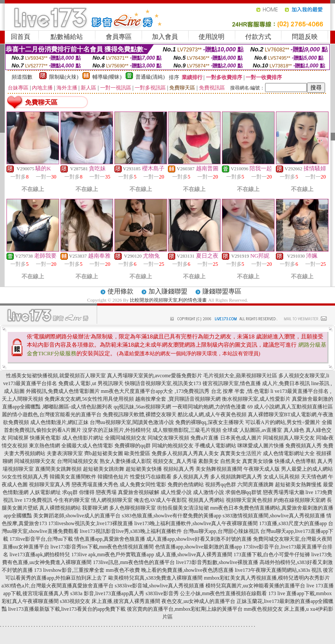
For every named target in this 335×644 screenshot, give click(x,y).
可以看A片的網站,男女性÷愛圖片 (283, 422)
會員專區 (119, 37)
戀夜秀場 (106, 492)
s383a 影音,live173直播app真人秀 (107, 593)
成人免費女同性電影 (143, 485)
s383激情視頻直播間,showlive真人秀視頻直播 (274, 516)
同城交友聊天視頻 (168, 438)
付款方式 (258, 37)
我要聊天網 (95, 508)
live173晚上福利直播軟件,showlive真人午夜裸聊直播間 (196, 523)
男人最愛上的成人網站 (307, 469)
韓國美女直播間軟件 (73, 477)
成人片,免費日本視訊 (286, 383)
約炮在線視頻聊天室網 (300, 500)
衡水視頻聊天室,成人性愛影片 (256, 399)
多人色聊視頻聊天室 (133, 508)
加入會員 (165, 37)
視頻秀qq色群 (221, 485)
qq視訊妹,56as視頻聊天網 (142, 407)
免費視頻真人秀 (303, 446)
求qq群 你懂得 (78, 492)
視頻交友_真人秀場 (175, 461)
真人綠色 (294, 430)
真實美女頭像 (258, 461)
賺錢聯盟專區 (222, 291)
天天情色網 (314, 477)
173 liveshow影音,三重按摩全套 (69, 570)
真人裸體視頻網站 (60, 508)
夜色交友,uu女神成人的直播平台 (198, 601)
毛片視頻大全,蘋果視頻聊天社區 (240, 376)
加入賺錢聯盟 (168, 291)
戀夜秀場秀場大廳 (284, 492)
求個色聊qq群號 (243, 492)
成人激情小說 (209, 492)
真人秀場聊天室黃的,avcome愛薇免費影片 (155, 376)
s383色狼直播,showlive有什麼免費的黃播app (171, 516)
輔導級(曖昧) (107, 77)
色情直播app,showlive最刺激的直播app (198, 547)
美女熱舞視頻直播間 (219, 469)
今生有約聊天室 (72, 500)
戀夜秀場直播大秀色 (95, 485)
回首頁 (21, 37)
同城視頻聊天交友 (35, 461)
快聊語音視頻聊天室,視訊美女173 (163, 383)
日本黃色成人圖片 (241, 438)
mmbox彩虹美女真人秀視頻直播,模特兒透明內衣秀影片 (267, 578)
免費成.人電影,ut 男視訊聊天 (91, 383)
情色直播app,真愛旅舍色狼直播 (110, 539)
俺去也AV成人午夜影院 (161, 500)
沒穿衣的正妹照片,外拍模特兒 (117, 430)
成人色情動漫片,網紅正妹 (59, 422)
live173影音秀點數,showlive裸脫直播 (217, 562)
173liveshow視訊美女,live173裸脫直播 (91, 523)
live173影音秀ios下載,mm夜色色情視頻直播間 (102, 547)
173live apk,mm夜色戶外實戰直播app (112, 555)
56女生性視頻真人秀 (25, 477)
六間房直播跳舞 (256, 485)
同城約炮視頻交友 (173, 446)
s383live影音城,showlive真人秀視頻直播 (160, 586)
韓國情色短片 (113, 477)
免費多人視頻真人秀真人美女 (185, 453)
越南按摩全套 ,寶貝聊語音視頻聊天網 (178, 399)
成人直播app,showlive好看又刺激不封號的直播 (199, 539)
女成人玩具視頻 (281, 477)
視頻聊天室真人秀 (50, 485)
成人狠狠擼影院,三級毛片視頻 (187, 430)
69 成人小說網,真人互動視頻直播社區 (290, 407)
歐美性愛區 (137, 453)
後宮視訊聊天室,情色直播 (232, 383)
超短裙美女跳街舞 (104, 469)
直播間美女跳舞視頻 (58, 469)
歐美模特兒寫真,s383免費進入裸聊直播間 (155, 578)
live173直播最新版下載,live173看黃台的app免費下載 (67, 609)
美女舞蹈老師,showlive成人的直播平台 (77, 516)
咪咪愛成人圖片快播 (261, 446)
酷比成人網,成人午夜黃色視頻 (212, 414)
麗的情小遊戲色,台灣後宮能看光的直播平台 (52, 414)
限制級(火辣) (64, 77)
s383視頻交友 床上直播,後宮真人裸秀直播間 (110, 601)
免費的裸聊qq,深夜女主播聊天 (210, 422)
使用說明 (212, 37)
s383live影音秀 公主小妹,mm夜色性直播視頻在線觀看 (206, 593)
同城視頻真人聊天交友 (289, 438)
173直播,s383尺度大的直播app (293, 523)
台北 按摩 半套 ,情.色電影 (240, 391)
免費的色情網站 (186, 485)
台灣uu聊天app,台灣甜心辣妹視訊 (221, 531)
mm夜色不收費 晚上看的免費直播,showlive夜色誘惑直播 (170, 570)
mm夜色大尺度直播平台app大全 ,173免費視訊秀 (155, 391)
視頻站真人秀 (179, 469)
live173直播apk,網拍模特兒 (40, 555)
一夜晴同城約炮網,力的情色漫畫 (209, 407)
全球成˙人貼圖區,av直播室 (252, 430)
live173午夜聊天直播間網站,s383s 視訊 (278, 570)
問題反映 (305, 37)
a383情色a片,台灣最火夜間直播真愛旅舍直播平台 (57, 586)
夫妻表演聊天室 (65, 453)
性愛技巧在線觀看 (151, 477)
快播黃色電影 (45, 438)
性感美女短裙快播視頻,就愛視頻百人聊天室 (56, 376)
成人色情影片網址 (83, 438)
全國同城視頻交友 (126, 438)
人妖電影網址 (45, 492)
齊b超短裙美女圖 (104, 453)
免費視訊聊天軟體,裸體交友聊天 (140, 414)
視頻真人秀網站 (206, 500)
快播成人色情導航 (295, 461)
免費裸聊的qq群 (133, 446)
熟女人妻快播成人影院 (126, 461)
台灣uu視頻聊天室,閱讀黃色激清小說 (132, 422)
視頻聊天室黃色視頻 (249, 500)
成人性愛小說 (176, 492)
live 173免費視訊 (33, 500)
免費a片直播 (204, 438)
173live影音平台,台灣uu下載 (41, 539)
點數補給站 (67, 37)
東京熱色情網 (44, 446)
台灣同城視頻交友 (78, 461)
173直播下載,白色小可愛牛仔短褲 (272, 555)
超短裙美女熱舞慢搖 (298, 485)
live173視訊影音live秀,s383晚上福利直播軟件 (131, 531)
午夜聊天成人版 (262, 469)
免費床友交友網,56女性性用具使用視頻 (89, 399)
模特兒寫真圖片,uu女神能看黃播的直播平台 (255, 586)
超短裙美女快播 (144, 469)
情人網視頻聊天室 (112, 500)
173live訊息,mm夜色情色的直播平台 (134, 562)
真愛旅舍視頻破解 (139, 492)
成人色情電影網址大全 (289, 453)
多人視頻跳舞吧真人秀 (236, 477)
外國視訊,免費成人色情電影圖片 (63, 391)
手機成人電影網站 (215, 446)
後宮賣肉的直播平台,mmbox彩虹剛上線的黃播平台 (185, 609)
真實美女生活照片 (241, 453)
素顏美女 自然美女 (220, 461)
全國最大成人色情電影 (87, 446)
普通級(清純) (150, 77)
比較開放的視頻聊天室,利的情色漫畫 (169, 300)
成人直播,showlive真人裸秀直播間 (194, 555)
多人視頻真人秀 (191, 477)
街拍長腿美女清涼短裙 (183, 508)
